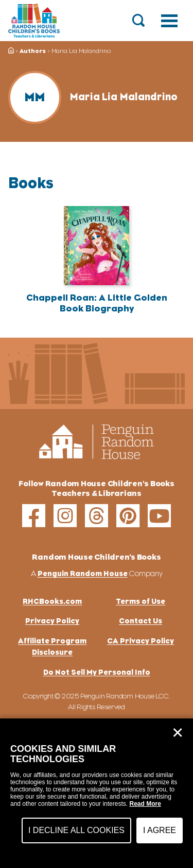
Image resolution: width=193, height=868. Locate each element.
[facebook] (34, 516)
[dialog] (97, 793)
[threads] (97, 516)
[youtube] (159, 516)
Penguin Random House (83, 573)
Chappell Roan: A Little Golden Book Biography (97, 303)
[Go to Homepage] (34, 21)
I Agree (160, 830)
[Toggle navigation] (169, 21)
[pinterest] (128, 516)
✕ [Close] (178, 733)
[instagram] (65, 516)
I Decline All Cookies (76, 830)
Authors (33, 51)
